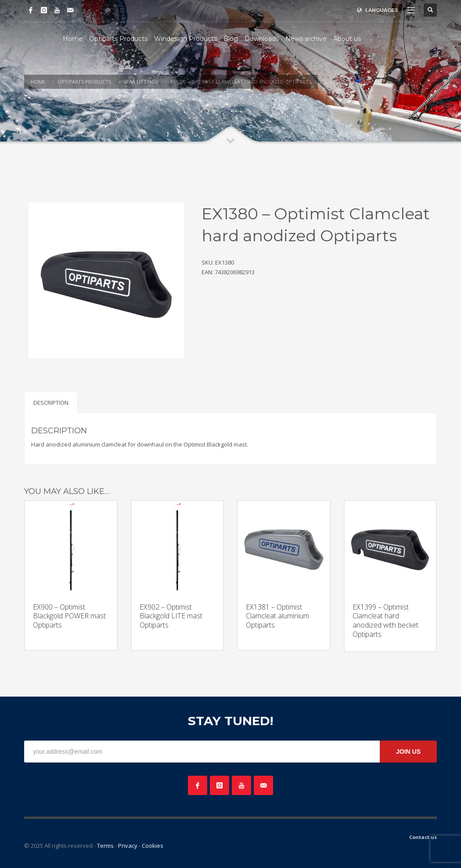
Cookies (153, 846)
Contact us (423, 837)
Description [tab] (51, 403)
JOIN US (408, 752)
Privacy (128, 846)
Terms (105, 846)
